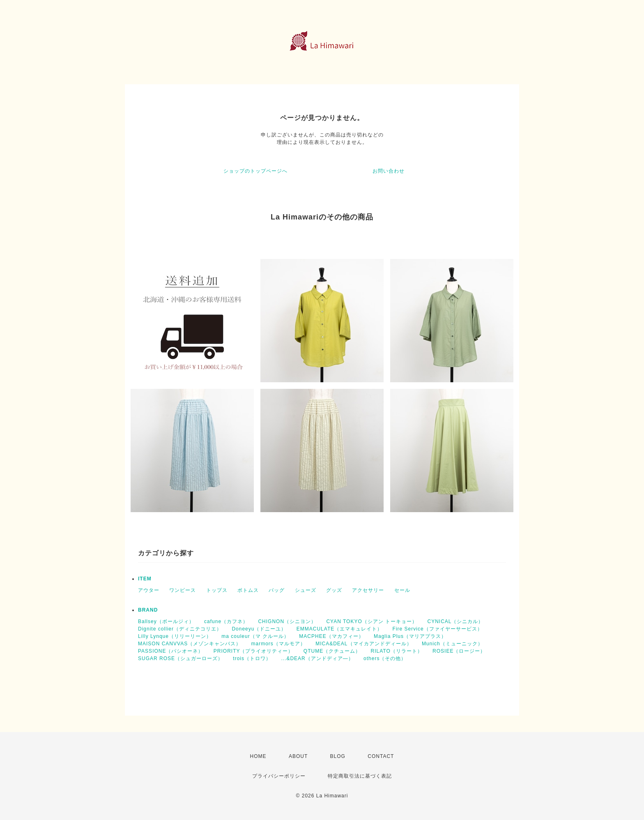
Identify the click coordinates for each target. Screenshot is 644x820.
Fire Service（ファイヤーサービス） (438, 629)
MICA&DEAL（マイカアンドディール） (363, 644)
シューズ (306, 590)
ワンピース (183, 590)
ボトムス (248, 590)
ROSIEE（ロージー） (459, 651)
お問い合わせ (389, 171)
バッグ (277, 590)
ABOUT (298, 756)
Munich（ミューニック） (452, 644)
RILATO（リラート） (397, 651)
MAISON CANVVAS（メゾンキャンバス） (190, 644)
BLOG (338, 756)
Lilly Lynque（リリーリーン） (175, 636)
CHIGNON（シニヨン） (287, 621)
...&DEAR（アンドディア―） (317, 658)
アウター (149, 590)
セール (402, 590)
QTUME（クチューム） (332, 651)
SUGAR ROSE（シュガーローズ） (181, 658)
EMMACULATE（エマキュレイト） (339, 629)
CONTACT (381, 756)
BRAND (148, 610)
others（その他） (385, 658)
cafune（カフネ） (226, 621)
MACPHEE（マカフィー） (331, 636)
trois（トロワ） (252, 658)
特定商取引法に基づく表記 (360, 776)
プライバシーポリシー (279, 776)
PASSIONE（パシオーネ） (171, 651)
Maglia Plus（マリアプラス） (410, 636)
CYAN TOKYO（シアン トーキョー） (372, 621)
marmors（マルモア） (278, 644)
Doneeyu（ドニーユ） (259, 629)
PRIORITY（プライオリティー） (254, 651)
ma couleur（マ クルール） (255, 636)
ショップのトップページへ (255, 171)
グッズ (334, 590)
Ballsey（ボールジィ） (166, 621)
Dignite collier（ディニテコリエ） (180, 629)
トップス (217, 590)
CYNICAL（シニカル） (455, 621)
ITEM (145, 579)
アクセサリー (368, 590)
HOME (258, 756)
